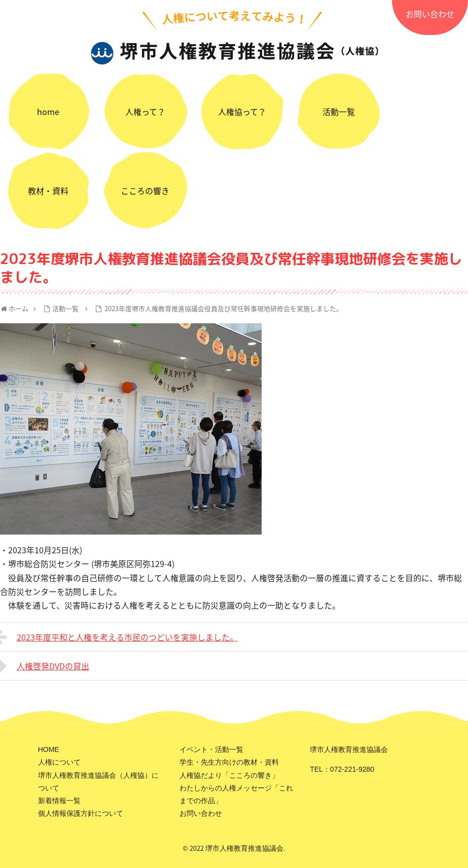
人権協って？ (242, 111)
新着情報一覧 (59, 801)
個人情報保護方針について (81, 813)
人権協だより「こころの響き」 (229, 775)
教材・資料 (48, 191)
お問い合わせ (430, 14)
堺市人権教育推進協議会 (244, 848)
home (48, 111)
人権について (59, 762)
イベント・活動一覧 (211, 749)
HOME (49, 749)
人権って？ (145, 111)
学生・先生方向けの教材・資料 (229, 762)
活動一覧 (339, 111)
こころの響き (145, 191)
